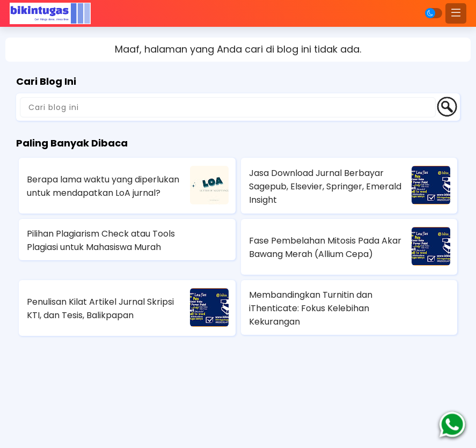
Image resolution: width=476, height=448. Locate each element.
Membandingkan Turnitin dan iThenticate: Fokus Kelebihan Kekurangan (311, 308)
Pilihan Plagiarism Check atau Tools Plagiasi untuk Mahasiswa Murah (101, 240)
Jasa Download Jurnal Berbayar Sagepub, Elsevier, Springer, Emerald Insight (325, 186)
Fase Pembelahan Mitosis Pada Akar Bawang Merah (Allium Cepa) (325, 247)
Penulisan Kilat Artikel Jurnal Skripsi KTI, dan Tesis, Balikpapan (100, 309)
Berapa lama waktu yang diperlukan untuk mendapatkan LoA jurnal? (103, 186)
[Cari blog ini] (228, 107)
